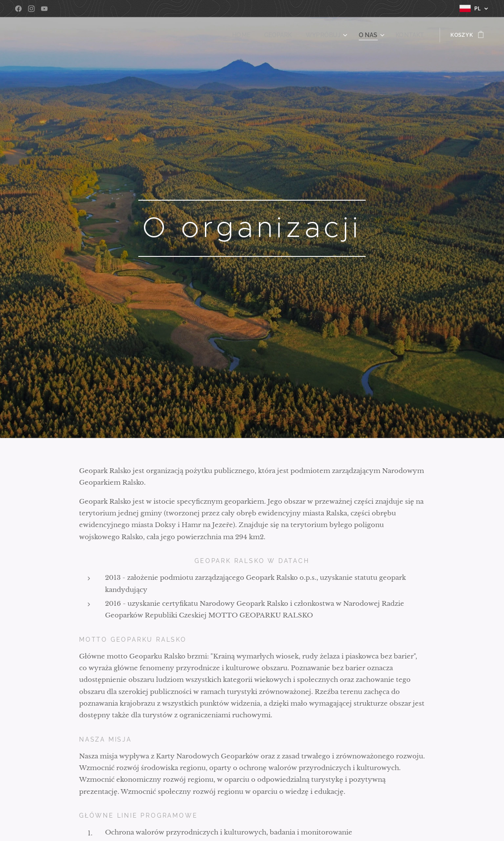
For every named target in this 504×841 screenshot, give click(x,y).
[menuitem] (254, 35)
